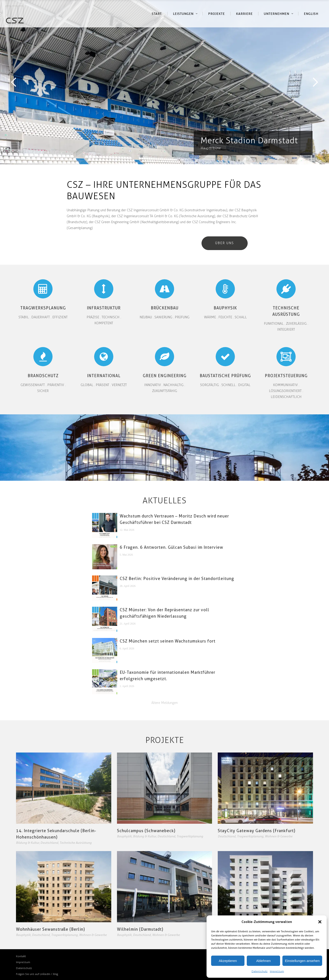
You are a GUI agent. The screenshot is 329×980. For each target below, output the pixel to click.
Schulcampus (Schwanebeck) (146, 831)
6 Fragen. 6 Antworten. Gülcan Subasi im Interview (171, 547)
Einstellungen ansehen (302, 961)
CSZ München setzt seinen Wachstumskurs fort (168, 641)
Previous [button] (14, 82)
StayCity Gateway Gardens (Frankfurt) (257, 831)
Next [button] (315, 82)
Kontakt (21, 956)
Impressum (277, 971)
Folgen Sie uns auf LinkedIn (33, 974)
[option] (164, 82)
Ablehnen (263, 961)
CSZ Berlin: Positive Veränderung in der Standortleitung (177, 579)
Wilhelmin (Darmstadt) (140, 929)
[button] (320, 922)
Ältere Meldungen (165, 703)
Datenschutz (260, 971)
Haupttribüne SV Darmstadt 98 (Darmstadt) (164, 82)
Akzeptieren (228, 961)
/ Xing (54, 974)
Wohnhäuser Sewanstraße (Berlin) (50, 929)
